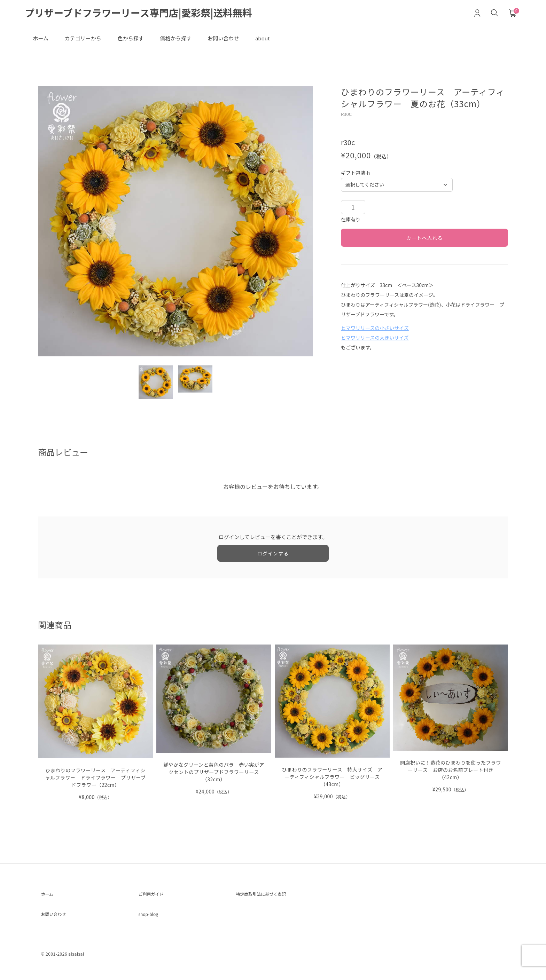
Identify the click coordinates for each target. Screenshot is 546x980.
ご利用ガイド (155, 900)
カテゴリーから (90, 41)
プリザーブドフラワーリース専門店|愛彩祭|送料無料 (147, 14)
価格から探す (192, 41)
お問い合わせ (244, 41)
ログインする (273, 558)
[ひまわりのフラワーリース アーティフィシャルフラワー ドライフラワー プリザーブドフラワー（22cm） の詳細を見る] (95, 727)
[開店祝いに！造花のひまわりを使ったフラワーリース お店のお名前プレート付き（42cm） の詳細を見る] (451, 723)
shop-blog (151, 922)
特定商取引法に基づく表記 (269, 900)
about (288, 41)
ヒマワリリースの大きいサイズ (375, 342)
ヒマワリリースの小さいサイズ (375, 332)
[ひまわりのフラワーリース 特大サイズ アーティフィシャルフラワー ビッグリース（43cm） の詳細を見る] (332, 727)
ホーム (43, 41)
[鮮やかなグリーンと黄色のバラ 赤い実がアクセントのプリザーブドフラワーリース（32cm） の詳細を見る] (214, 725)
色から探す (142, 41)
